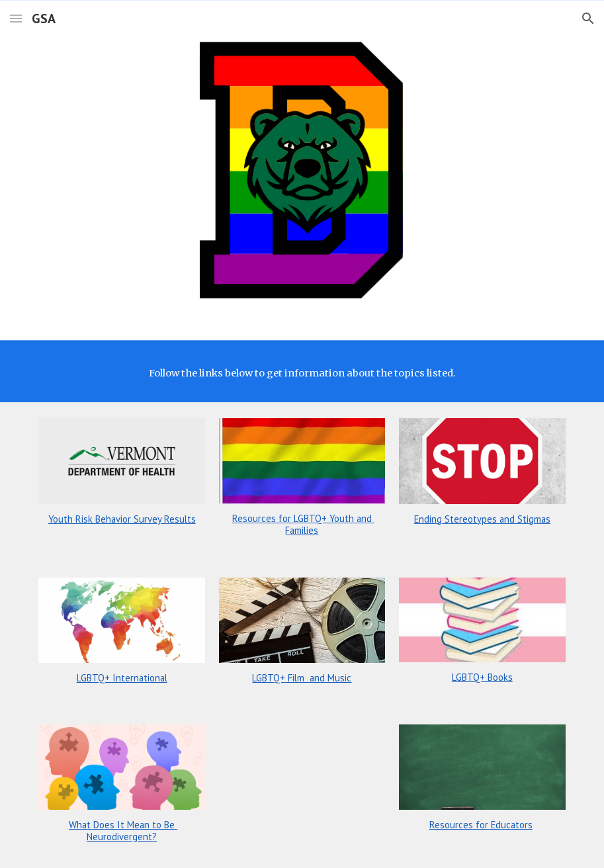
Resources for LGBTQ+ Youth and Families (303, 524)
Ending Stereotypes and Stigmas (482, 519)
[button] (16, 18)
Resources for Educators (481, 825)
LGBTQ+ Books (482, 677)
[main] (302, 373)
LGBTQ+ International (122, 678)
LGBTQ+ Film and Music (302, 678)
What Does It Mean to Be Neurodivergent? (123, 831)
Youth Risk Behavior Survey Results (122, 519)
